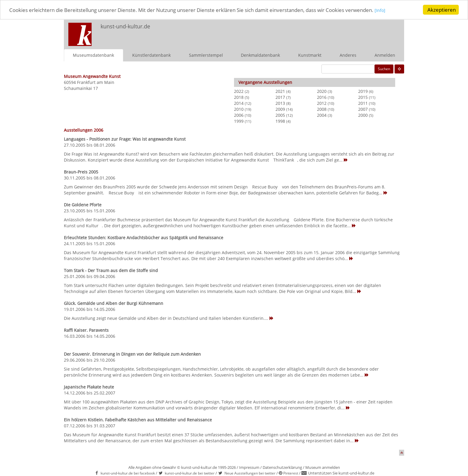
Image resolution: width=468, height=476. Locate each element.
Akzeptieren (442, 10)
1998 (280, 121)
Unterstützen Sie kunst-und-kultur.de (341, 473)
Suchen (384, 69)
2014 (239, 103)
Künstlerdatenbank (151, 55)
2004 (322, 115)
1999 (239, 121)
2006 (239, 115)
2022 (239, 91)
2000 (363, 115)
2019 (363, 91)
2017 (280, 97)
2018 (239, 97)
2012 (322, 103)
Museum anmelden (323, 467)
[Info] (380, 10)
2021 (280, 91)
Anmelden (385, 55)
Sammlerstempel (206, 55)
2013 (280, 103)
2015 (363, 97)
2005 (280, 115)
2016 (322, 97)
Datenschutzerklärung (282, 467)
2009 (280, 109)
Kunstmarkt (310, 55)
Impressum (249, 467)
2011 (363, 103)
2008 (322, 109)
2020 (322, 91)
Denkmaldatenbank (260, 55)
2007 (363, 109)
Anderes (348, 55)
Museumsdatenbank (93, 55)
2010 (239, 109)
